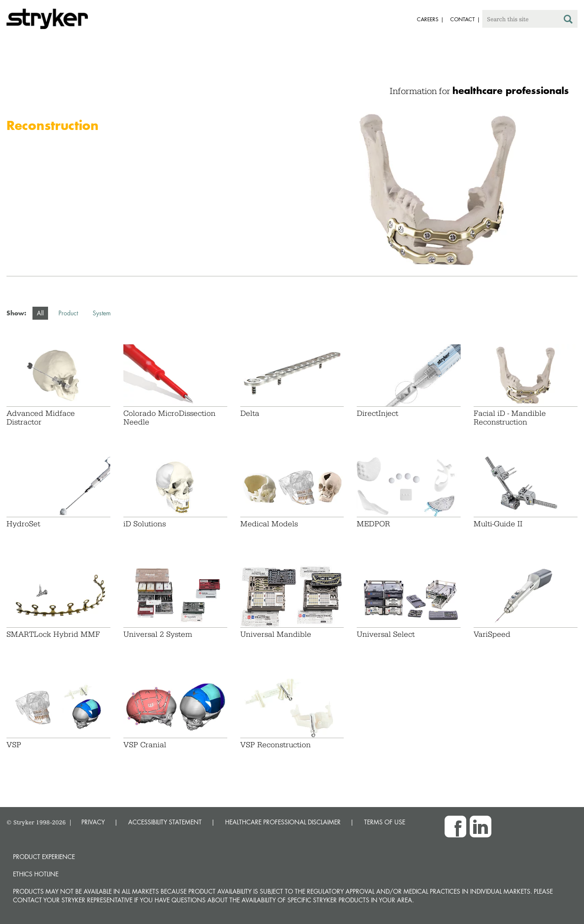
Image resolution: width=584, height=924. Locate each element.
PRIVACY (93, 822)
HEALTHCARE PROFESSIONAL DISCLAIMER (283, 822)
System (102, 313)
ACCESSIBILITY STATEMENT (165, 822)
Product (68, 313)
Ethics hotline (36, 874)
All (40, 313)
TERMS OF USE (385, 822)
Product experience (44, 857)
